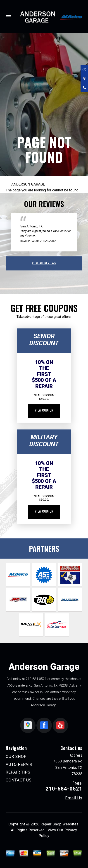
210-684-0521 (36, 679)
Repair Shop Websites (59, 824)
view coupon (44, 410)
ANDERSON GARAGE (28, 184)
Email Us (74, 798)
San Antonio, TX (32, 226)
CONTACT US (19, 780)
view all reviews (44, 263)
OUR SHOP (16, 756)
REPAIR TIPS (18, 772)
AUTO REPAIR (19, 764)
